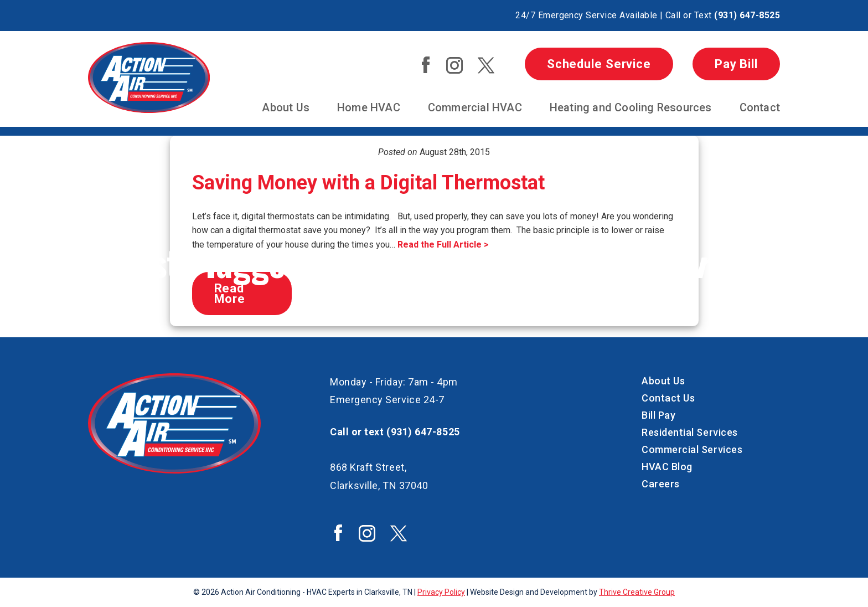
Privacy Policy (441, 592)
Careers (661, 484)
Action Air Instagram (454, 65)
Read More (230, 294)
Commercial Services (692, 449)
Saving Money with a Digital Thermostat (368, 183)
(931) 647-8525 (747, 15)
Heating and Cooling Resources (631, 107)
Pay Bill (736, 64)
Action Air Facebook (426, 65)
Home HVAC (369, 107)
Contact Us (668, 398)
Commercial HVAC (475, 107)
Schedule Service (599, 64)
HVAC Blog (667, 467)
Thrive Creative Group (637, 592)
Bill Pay (658, 415)
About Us (286, 107)
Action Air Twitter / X (486, 65)
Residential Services (690, 432)
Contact (760, 107)
